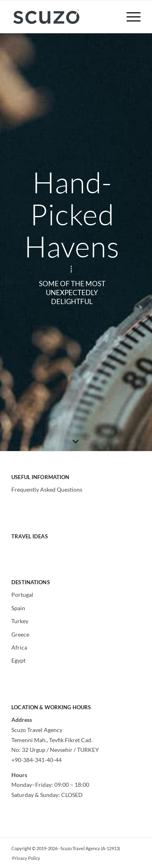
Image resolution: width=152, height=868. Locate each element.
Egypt (18, 660)
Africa (19, 647)
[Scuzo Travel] (63, 17)
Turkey (20, 621)
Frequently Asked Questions (47, 489)
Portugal (22, 595)
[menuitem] (130, 17)
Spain (18, 608)
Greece (20, 634)
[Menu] (130, 17)
